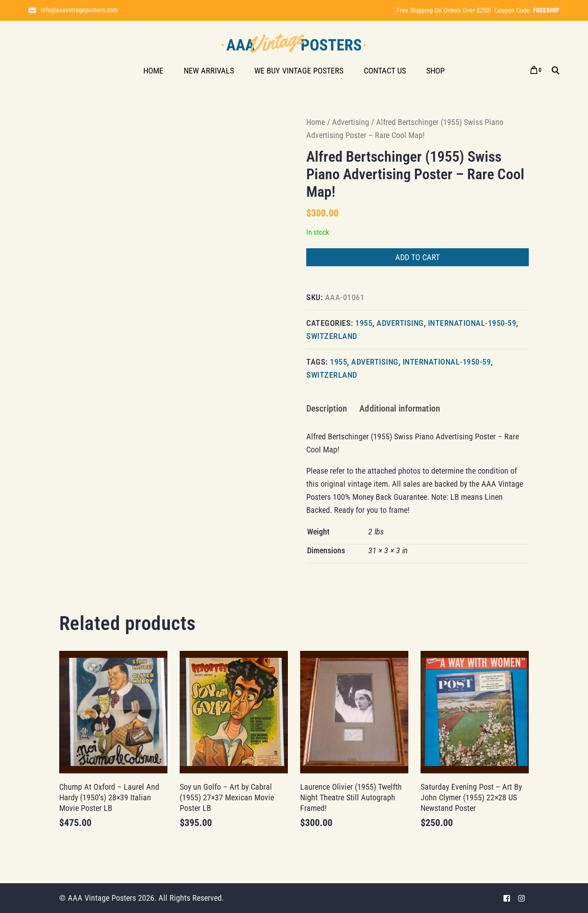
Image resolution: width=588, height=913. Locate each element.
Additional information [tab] (400, 409)
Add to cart (418, 257)
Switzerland (332, 336)
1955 (364, 323)
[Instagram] (521, 898)
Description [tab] (327, 409)
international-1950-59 (472, 323)
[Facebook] (507, 898)
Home (316, 122)
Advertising (351, 122)
